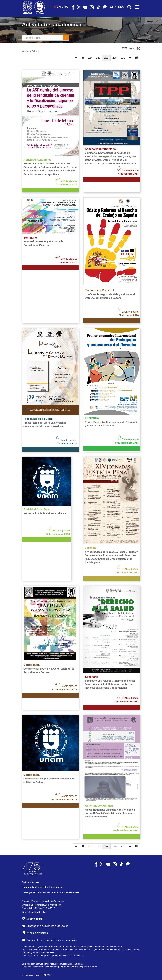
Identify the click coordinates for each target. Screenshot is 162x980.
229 (106, 58)
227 (90, 58)
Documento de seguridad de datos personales (50, 940)
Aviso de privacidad (35, 933)
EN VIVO (61, 7)
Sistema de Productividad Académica (42, 887)
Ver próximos (31, 51)
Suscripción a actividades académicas (45, 926)
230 (115, 58)
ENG (121, 7)
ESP (113, 7)
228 (98, 58)
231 (123, 58)
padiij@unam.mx (90, 967)
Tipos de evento (32, 38)
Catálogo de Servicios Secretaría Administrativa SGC (51, 892)
